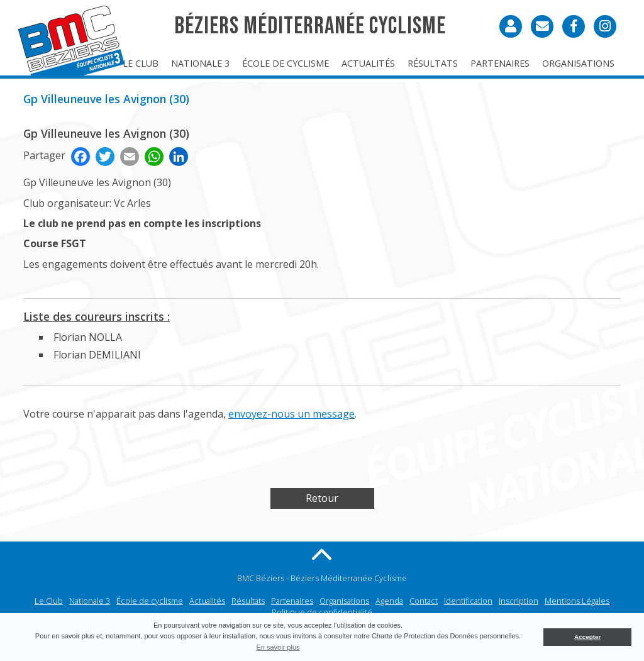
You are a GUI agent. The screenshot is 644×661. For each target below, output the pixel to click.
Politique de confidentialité (322, 612)
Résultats (433, 63)
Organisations (578, 63)
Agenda (389, 601)
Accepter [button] (587, 637)
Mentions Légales (577, 601)
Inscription (519, 601)
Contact (424, 601)
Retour (322, 498)
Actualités (368, 63)
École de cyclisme (286, 63)
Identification (468, 601)
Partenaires (500, 63)
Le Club (141, 63)
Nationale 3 (200, 63)
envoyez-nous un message (291, 414)
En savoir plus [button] (278, 647)
